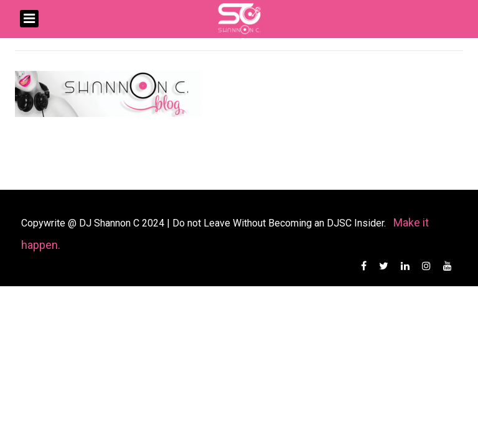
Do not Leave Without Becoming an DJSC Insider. (280, 223)
